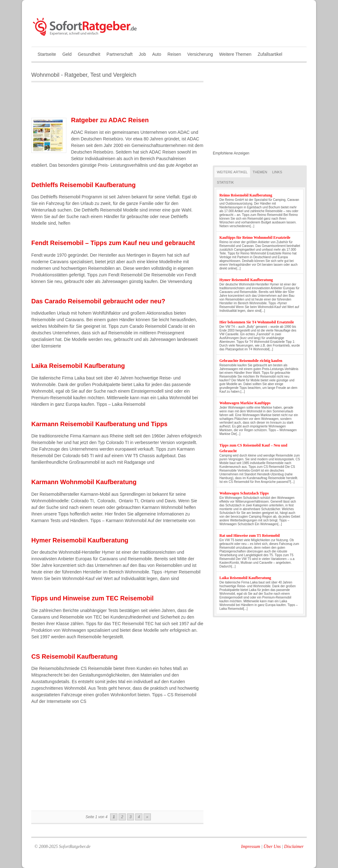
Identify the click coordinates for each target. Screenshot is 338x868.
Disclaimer (294, 847)
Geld (67, 54)
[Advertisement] (105, 101)
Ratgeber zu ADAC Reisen (110, 120)
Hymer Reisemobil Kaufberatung (80, 540)
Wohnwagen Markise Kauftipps (245, 403)
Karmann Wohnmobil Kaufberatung (84, 482)
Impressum (251, 847)
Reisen (174, 54)
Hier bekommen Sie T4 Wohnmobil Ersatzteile (257, 322)
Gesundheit (89, 54)
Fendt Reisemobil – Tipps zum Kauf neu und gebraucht (113, 243)
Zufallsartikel (270, 54)
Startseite (47, 54)
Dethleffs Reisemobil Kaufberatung (83, 185)
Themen (260, 172)
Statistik (225, 182)
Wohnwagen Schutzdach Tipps (244, 493)
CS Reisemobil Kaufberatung (74, 656)
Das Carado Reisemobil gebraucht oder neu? (98, 301)
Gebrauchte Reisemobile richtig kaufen (251, 361)
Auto (157, 54)
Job (143, 54)
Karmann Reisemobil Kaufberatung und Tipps (99, 424)
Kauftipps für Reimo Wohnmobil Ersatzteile (255, 238)
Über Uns (272, 847)
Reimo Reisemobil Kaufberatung (246, 195)
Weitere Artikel (232, 172)
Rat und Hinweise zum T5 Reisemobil (250, 536)
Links (277, 172)
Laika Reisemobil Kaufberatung (78, 366)
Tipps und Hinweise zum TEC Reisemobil (92, 598)
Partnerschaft (119, 54)
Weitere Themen (235, 54)
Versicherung (200, 54)
